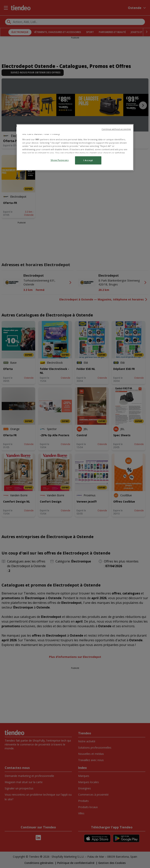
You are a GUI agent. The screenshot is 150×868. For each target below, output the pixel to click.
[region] (75, 147)
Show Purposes (60, 160)
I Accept (88, 160)
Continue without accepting (116, 129)
